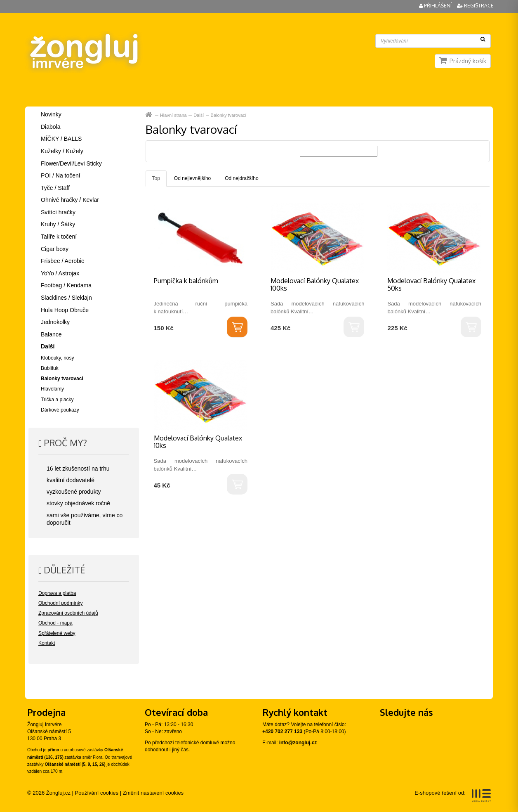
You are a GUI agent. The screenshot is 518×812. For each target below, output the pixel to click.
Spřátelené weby (57, 633)
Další (199, 115)
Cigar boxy (55, 249)
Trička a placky (57, 400)
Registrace (475, 6)
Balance (51, 334)
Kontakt (47, 643)
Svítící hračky (58, 212)
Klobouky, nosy (58, 358)
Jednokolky (55, 322)
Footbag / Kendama (66, 285)
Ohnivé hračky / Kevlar (70, 200)
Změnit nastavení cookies (153, 793)
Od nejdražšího (241, 178)
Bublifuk (50, 368)
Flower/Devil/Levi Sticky (71, 163)
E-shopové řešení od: (453, 795)
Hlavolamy (52, 389)
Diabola (51, 127)
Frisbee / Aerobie (63, 261)
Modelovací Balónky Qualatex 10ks (198, 442)
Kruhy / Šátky (58, 224)
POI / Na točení (61, 175)
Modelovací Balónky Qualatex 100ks (315, 284)
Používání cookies (97, 793)
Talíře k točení (59, 237)
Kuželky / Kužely (62, 151)
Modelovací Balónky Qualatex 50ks (431, 284)
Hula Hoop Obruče (65, 310)
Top (156, 178)
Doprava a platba (57, 593)
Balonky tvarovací (229, 115)
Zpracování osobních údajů (68, 613)
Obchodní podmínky (60, 603)
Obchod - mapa (55, 623)
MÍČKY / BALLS (61, 139)
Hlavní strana (150, 115)
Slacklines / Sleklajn (66, 298)
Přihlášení (436, 6)
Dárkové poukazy (60, 410)
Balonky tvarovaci (62, 379)
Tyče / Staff (55, 188)
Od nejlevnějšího (192, 178)
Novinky (51, 114)
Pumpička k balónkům (186, 281)
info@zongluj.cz (298, 743)
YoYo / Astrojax (60, 273)
